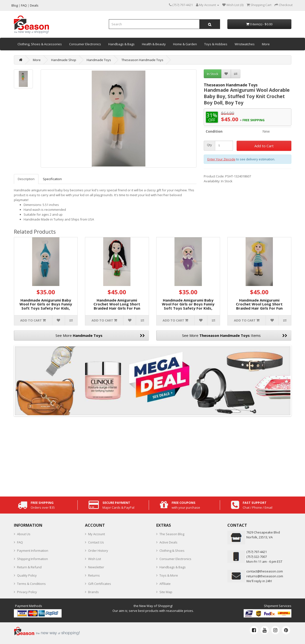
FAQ (20, 542)
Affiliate (165, 584)
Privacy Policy (27, 592)
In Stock (213, 74)
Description (26, 179)
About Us (24, 534)
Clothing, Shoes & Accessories (40, 44)
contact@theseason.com (265, 571)
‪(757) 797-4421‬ (257, 552)
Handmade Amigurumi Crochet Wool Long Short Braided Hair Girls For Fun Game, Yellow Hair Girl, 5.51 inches (259, 308)
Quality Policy (27, 575)
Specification (52, 179)
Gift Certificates (100, 584)
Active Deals (168, 542)
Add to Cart (264, 146)
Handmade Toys (99, 60)
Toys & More (169, 575)
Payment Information (33, 551)
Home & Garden (185, 44)
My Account (97, 534)
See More (100, 335)
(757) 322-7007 (257, 557)
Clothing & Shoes (172, 551)
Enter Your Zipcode (221, 159)
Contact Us (96, 542)
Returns (94, 575)
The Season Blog (172, 534)
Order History (98, 551)
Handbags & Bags (121, 44)
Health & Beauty (154, 44)
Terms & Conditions (31, 584)
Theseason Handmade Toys (142, 60)
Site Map (166, 592)
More (266, 44)
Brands (93, 592)
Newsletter (96, 567)
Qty (209, 145)
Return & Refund (29, 567)
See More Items (235, 335)
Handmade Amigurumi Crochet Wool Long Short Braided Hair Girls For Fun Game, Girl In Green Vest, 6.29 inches (117, 308)
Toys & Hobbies (216, 44)
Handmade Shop (64, 60)
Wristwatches (245, 44)
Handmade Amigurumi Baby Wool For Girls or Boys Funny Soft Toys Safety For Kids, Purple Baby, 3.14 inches (188, 306)
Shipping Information (32, 559)
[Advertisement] (153, 455)
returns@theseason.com (265, 576)
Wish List (95, 559)
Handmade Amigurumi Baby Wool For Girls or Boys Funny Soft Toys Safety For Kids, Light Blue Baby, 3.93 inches (46, 306)
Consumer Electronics (85, 44)
